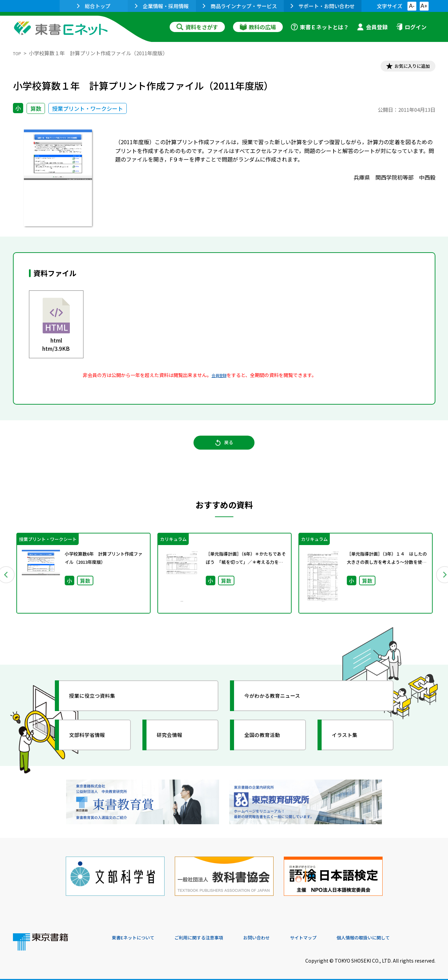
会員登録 (372, 27)
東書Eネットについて (138, 934)
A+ (424, 6)
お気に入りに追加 (406, 67)
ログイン (411, 27)
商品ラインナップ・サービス (240, 6)
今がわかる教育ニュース (281, 705)
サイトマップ (334, 934)
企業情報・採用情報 (162, 6)
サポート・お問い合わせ (323, 6)
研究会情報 (175, 744)
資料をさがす (197, 27)
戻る (224, 450)
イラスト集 (351, 744)
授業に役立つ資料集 (100, 705)
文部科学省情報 (94, 744)
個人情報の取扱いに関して (403, 934)
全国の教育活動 (269, 744)
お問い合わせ (281, 934)
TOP (18, 53)
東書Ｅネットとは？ (320, 27)
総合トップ (94, 6)
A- (412, 6)
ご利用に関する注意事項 (214, 934)
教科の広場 (258, 27)
